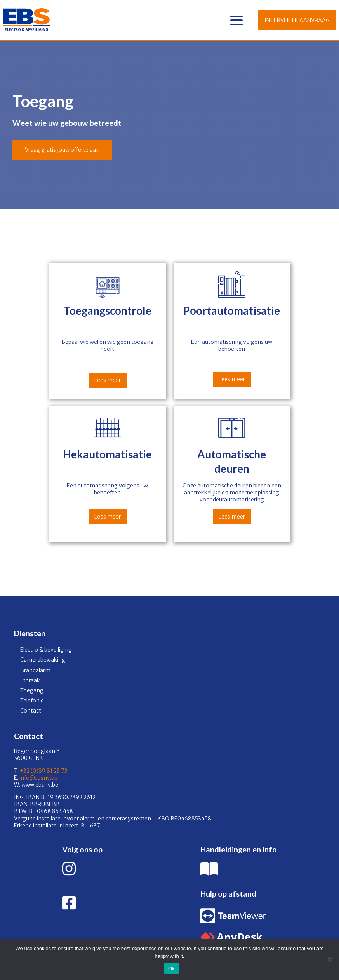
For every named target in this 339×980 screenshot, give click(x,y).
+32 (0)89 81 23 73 (44, 771)
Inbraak (30, 680)
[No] (329, 959)
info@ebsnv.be (38, 778)
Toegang (32, 690)
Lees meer (108, 380)
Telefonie (32, 701)
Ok (171, 969)
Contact (31, 711)
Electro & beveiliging (46, 650)
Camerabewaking (43, 660)
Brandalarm (35, 670)
